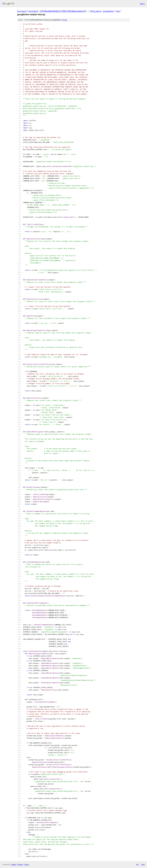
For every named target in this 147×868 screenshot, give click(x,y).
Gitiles (14, 864)
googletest (109, 11)
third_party (96, 11)
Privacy (20, 864)
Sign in (142, 4)
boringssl (22, 11)
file (64, 20)
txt (137, 864)
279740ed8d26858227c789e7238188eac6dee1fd (63, 11)
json (143, 864)
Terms (27, 864)
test (118, 11)
